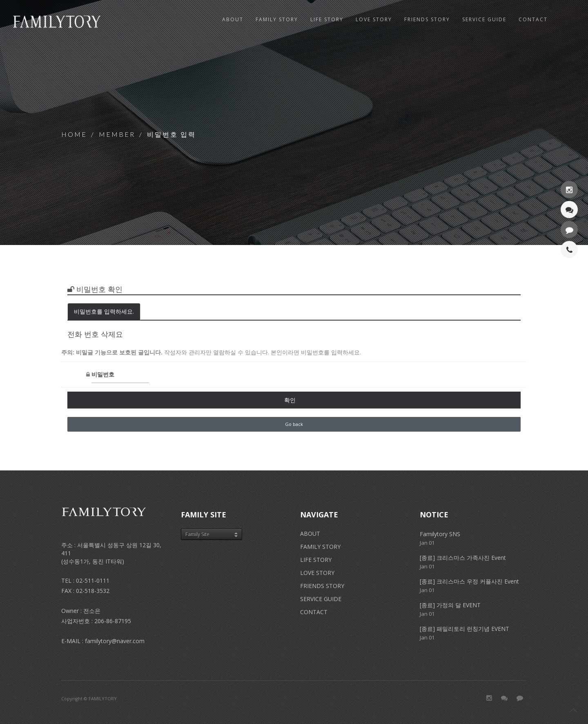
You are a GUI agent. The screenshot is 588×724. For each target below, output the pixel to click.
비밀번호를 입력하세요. (104, 311)
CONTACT (314, 612)
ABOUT (233, 19)
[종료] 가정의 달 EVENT (450, 605)
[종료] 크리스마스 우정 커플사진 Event (469, 581)
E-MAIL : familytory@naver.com (103, 641)
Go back (294, 424)
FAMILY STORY (320, 547)
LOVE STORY (317, 573)
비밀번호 (73, 375)
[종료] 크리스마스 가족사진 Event (463, 558)
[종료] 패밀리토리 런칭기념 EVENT (464, 629)
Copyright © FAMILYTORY (89, 698)
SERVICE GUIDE (321, 599)
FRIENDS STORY (322, 586)
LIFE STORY (316, 560)
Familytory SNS (440, 534)
